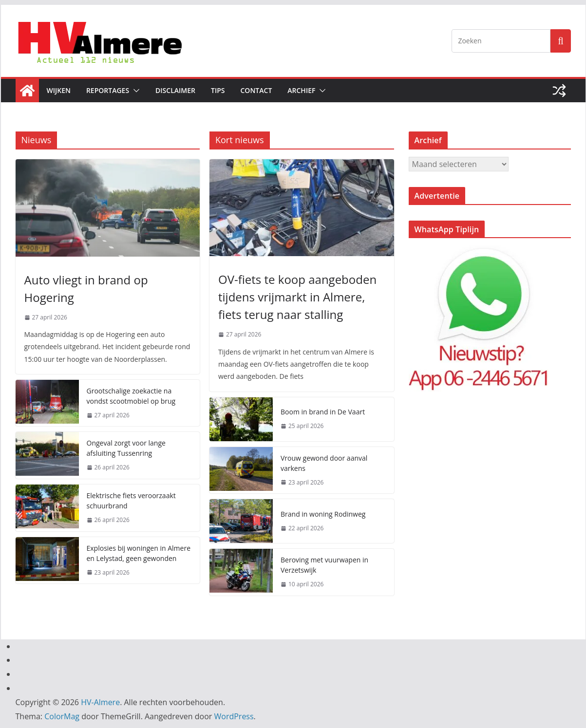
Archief (301, 90)
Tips (218, 90)
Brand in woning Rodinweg (323, 514)
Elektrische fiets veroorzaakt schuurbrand (131, 501)
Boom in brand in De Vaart (323, 412)
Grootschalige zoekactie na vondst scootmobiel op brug (131, 396)
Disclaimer (175, 90)
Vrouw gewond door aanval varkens (324, 463)
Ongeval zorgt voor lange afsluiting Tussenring (126, 448)
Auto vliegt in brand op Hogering (86, 289)
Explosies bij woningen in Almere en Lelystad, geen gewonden (139, 553)
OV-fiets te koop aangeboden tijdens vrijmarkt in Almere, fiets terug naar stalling (297, 297)
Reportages (108, 90)
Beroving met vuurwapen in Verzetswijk (324, 565)
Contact (256, 90)
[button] (134, 91)
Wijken (59, 90)
